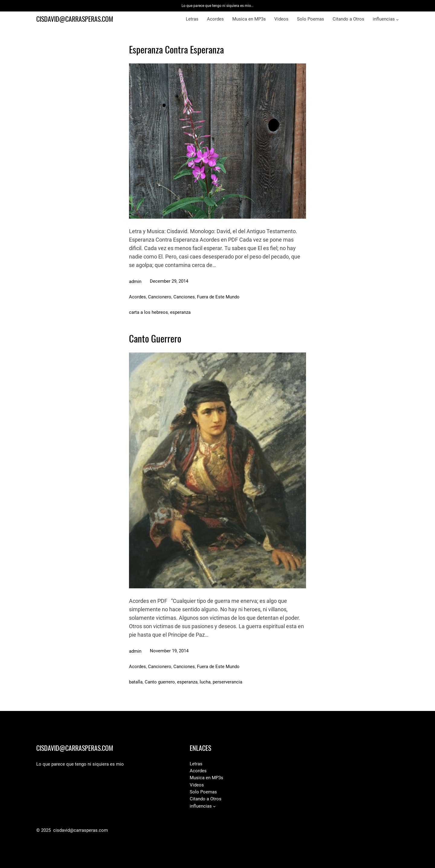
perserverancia (227, 682)
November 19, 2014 (169, 651)
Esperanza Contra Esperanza (176, 50)
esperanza (180, 312)
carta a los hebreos (148, 312)
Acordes (137, 297)
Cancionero (160, 297)
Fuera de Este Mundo (218, 297)
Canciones (184, 297)
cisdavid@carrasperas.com (75, 19)
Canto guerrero (160, 682)
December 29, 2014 (169, 281)
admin (135, 281)
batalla (136, 682)
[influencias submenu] (397, 19)
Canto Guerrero (155, 339)
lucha (205, 682)
